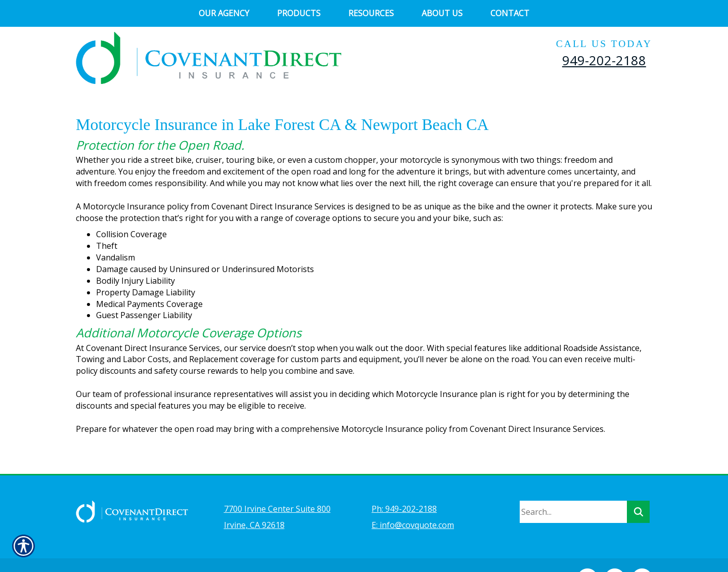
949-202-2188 (604, 60)
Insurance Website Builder (301, 550)
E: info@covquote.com (413, 498)
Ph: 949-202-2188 (404, 482)
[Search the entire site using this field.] (573, 485)
